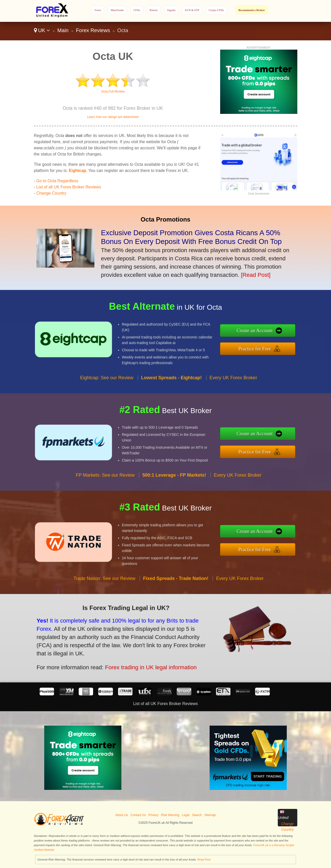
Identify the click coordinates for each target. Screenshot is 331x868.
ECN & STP (192, 10)
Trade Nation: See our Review (104, 591)
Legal (186, 815)
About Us (122, 815)
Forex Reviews (93, 30)
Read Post (204, 860)
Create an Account (268, 332)
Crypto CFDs (216, 10)
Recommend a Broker (252, 10)
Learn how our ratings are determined (113, 117)
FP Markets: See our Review (105, 488)
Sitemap (210, 815)
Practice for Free (268, 347)
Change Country (51, 193)
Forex (98, 10)
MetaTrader (117, 10)
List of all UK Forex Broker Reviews (69, 187)
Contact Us (138, 815)
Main (63, 30)
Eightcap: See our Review (107, 390)
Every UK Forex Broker (233, 390)
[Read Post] (256, 275)
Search (197, 815)
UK (42, 30)
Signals (171, 10)
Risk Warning (170, 815)
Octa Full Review (113, 92)
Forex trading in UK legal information (133, 661)
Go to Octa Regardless (57, 181)
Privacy (153, 815)
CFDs (137, 10)
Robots (154, 10)
